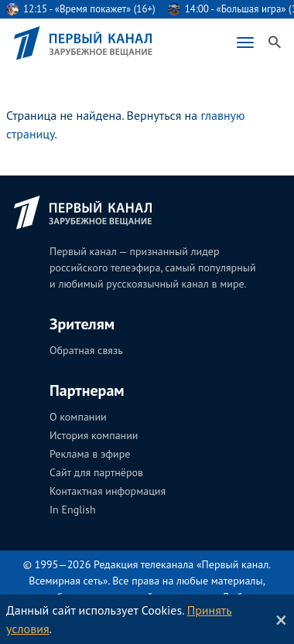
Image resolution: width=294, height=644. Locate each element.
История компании (94, 435)
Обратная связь (86, 350)
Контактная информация (108, 491)
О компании (78, 417)
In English (73, 509)
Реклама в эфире (90, 454)
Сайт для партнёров (96, 472)
